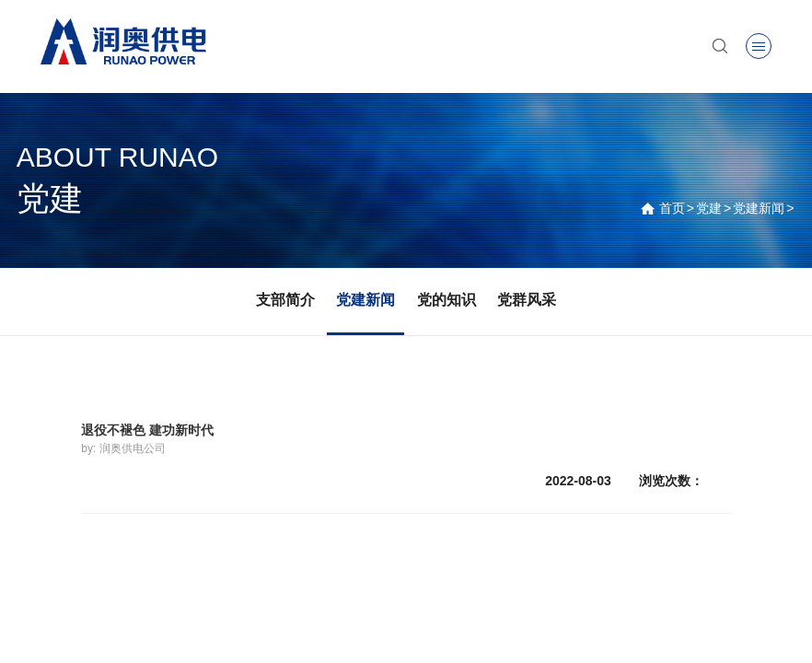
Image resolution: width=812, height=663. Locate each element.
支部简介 (285, 300)
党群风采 (527, 300)
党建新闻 (759, 208)
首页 (672, 208)
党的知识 (447, 300)
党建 (709, 208)
